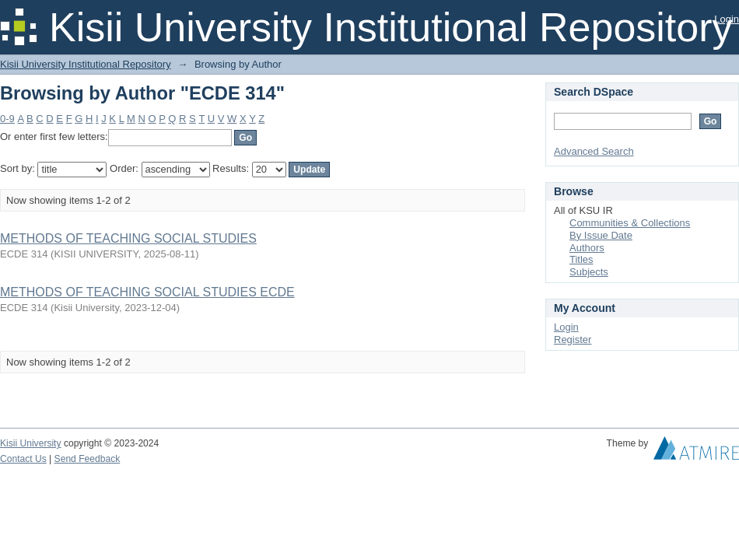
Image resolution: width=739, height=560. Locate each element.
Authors (587, 248)
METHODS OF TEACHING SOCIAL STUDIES (128, 238)
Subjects (589, 272)
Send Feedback (88, 459)
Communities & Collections (630, 223)
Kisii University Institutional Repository (86, 64)
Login (727, 19)
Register (573, 339)
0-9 (7, 119)
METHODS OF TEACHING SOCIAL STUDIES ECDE (147, 292)
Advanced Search (594, 151)
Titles (581, 259)
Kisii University (31, 443)
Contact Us (23, 459)
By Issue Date (601, 235)
